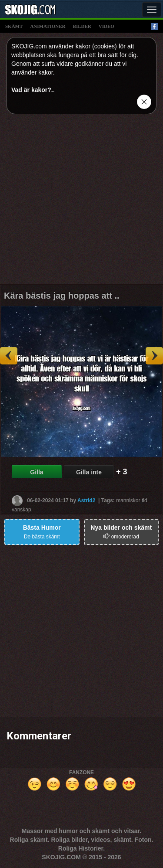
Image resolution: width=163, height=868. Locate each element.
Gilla (37, 472)
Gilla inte (89, 472)
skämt (14, 26)
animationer (48, 26)
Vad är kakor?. (32, 90)
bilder (82, 26)
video (106, 26)
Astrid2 (86, 500)
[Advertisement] (81, 203)
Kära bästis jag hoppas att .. (62, 296)
